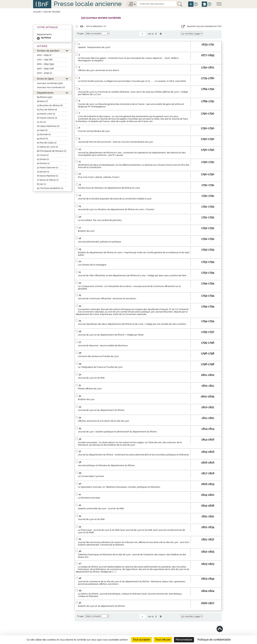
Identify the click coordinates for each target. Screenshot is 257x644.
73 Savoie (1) (43, 172)
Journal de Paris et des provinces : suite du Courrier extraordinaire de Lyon (116, 142)
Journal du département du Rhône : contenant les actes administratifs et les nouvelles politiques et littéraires (133, 455)
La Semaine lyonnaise (89, 498)
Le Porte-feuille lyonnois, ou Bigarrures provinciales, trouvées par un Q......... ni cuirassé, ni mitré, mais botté (132, 81)
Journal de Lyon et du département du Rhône (101, 410)
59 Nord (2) (42, 139)
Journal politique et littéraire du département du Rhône (106, 465)
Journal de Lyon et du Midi (91, 378)
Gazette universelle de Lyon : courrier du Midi (101, 508)
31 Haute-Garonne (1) (48, 167)
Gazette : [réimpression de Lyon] (94, 47)
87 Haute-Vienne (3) (47, 118)
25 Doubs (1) (43, 159)
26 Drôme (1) (43, 163)
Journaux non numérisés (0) (51, 87)
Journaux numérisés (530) (50, 83)
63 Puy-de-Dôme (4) (47, 110)
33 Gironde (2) (44, 134)
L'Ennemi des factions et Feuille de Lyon (98, 356)
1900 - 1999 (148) (45, 68)
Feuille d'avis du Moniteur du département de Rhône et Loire (109, 188)
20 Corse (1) (43, 155)
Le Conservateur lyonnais (91, 476)
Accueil (37, 12)
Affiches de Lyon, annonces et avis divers (98, 70)
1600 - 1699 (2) (44, 55)
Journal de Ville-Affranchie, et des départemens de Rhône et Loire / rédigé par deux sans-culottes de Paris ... (133, 275)
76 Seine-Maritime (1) (48, 176)
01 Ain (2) (41, 122)
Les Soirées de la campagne (92, 265)
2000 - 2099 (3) (44, 73)
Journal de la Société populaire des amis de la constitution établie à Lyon (115, 199)
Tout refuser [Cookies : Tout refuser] (163, 640)
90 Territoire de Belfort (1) (50, 188)
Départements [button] (45, 93)
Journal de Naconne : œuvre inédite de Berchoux (103, 346)
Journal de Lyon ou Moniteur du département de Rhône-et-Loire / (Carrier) (116, 209)
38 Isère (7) (42, 101)
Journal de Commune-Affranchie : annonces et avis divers (107, 298)
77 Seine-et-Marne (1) (48, 180)
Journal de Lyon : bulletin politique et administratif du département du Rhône (117, 432)
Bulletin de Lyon (86, 231)
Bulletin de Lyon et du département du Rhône (101, 606)
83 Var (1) (41, 184)
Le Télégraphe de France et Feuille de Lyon (100, 367)
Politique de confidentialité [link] (214, 640)
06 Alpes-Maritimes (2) (48, 126)
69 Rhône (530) (45, 97)
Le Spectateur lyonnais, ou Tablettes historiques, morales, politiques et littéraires (119, 487)
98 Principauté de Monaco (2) (52, 151)
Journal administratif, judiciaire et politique (99, 242)
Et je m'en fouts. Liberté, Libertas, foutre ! (99, 177)
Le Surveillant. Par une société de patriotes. (100, 220)
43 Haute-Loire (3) (46, 114)
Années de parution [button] (48, 51)
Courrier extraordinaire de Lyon (94, 131)
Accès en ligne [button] (45, 79)
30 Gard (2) (42, 130)
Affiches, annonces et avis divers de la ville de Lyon (104, 421)
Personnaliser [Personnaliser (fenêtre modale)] (184, 640)
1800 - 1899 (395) (45, 64)
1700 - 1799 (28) (45, 60)
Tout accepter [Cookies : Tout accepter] (141, 640)
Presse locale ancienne (88, 4)
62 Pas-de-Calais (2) (47, 143)
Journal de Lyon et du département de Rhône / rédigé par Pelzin (111, 335)
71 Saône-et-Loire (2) (47, 147)
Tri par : (81, 34)
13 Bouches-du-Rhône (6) (50, 105)
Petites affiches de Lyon (90, 389)
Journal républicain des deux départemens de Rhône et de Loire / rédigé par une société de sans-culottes (132, 324)
